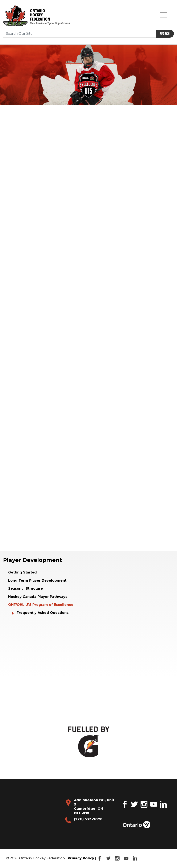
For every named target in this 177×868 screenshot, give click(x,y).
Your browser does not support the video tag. (37, 637)
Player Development (33, 560)
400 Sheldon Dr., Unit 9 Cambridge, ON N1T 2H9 (94, 806)
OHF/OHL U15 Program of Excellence (41, 605)
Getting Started (22, 572)
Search (164, 34)
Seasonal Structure (26, 589)
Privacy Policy (81, 858)
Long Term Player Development (37, 581)
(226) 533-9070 (88, 819)
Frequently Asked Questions (43, 613)
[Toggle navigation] (164, 15)
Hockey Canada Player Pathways (38, 597)
